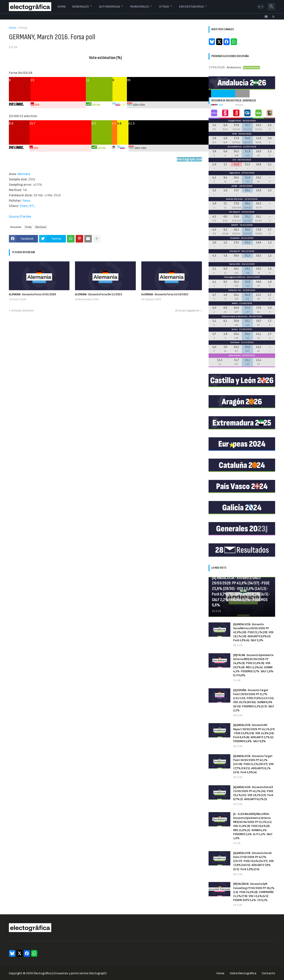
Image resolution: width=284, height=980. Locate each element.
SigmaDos (235, 173)
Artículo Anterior (23, 311)
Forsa (23, 28)
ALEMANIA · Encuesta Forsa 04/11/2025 (99, 294)
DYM (235, 134)
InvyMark (235, 238)
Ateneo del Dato (235, 199)
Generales (80, 7)
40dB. (235, 186)
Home (62, 7)
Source (14, 217)
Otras (164, 7)
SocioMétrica (235, 147)
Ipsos (235, 329)
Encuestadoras (191, 7)
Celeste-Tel (235, 290)
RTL (32, 206)
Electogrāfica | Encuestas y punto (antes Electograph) (70, 973)
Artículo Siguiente (187, 311)
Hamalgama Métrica (235, 277)
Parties (26, 217)
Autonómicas (109, 7)
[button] (260, 7)
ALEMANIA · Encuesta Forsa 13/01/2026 (32, 294)
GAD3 (235, 303)
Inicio (12, 28)
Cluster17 (235, 251)
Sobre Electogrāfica (243, 973)
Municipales (140, 7)
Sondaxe (235, 342)
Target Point (234, 121)
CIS (234, 160)
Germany (24, 174)
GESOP (235, 225)
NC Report (235, 212)
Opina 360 (235, 264)
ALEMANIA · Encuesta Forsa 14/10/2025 (165, 294)
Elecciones (235, 355)
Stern (24, 206)
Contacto (268, 973)
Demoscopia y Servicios (235, 316)
